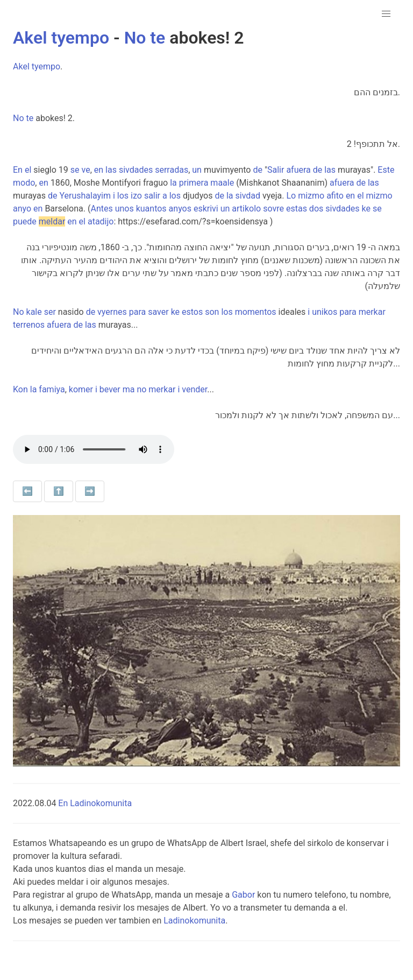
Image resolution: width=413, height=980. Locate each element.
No (135, 38)
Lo (291, 196)
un (197, 170)
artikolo (246, 209)
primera (194, 183)
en (99, 170)
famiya (52, 389)
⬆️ (59, 491)
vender (194, 389)
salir (152, 196)
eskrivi (206, 209)
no (141, 389)
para (138, 312)
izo (136, 196)
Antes (101, 209)
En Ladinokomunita (95, 803)
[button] (386, 14)
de (258, 170)
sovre (273, 209)
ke (366, 209)
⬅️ (27, 491)
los (123, 196)
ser (50, 312)
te (158, 38)
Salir (276, 170)
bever (110, 389)
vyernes (112, 312)
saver (158, 312)
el (28, 170)
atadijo (101, 221)
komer (81, 389)
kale (34, 312)
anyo (22, 209)
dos (316, 209)
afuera (298, 170)
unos (124, 209)
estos (192, 312)
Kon (20, 389)
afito (335, 196)
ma (129, 389)
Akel (30, 38)
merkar (372, 312)
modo (24, 183)
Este (386, 170)
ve (86, 170)
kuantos (151, 209)
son (212, 312)
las (111, 170)
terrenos (29, 325)
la (173, 183)
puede (25, 221)
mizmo (311, 196)
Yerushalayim (85, 196)
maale (222, 183)
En (18, 170)
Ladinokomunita (194, 921)
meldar (52, 221)
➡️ (90, 491)
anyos (180, 209)
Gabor (243, 895)
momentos (256, 312)
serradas (172, 170)
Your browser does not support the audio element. (94, 449)
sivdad (248, 196)
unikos (325, 312)
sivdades (136, 170)
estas (297, 209)
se (75, 170)
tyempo (80, 38)
